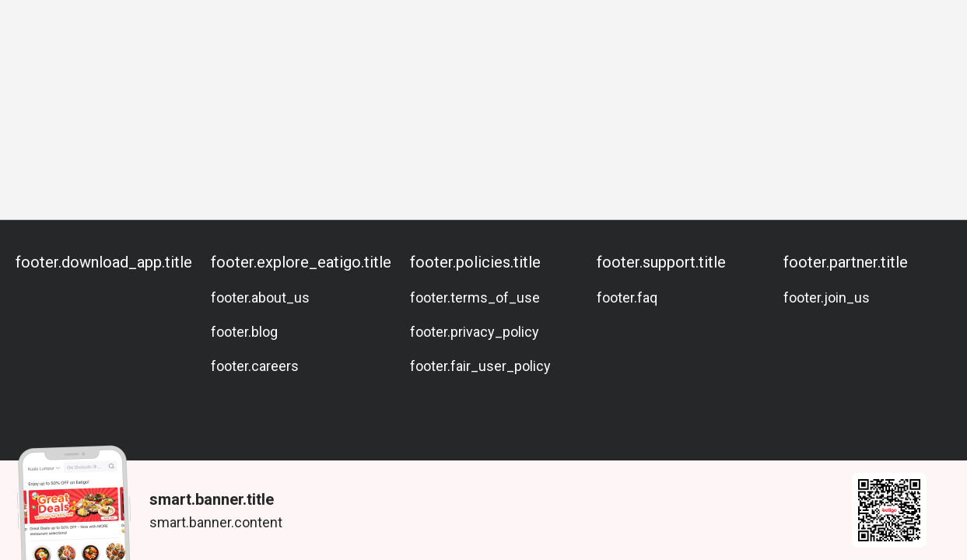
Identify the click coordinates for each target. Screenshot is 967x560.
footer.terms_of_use (475, 297)
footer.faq (627, 297)
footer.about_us (260, 297)
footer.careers (255, 366)
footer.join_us (827, 297)
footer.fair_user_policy (480, 366)
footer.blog (244, 332)
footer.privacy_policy (475, 332)
